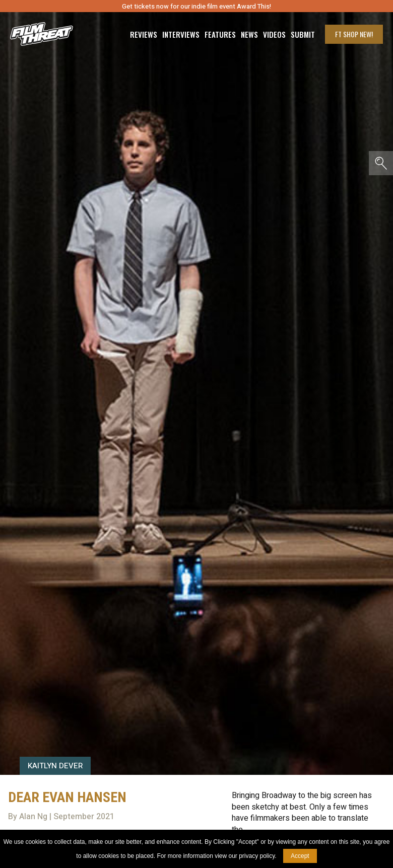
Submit (303, 34)
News (249, 34)
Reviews (144, 34)
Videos (274, 34)
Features (220, 34)
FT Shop (354, 34)
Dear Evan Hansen (67, 797)
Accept (300, 856)
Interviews (181, 34)
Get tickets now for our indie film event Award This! (196, 6)
